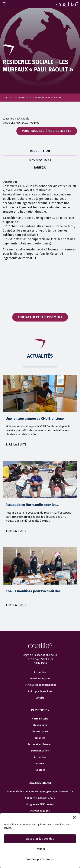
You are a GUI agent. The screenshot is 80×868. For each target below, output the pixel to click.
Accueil (9, 98)
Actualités (40, 682)
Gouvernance (40, 741)
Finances (40, 747)
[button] (74, 817)
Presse (40, 773)
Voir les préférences (40, 859)
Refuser (40, 849)
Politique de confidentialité (40, 694)
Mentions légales (40, 688)
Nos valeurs (40, 734)
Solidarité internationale (40, 807)
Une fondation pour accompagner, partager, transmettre (40, 801)
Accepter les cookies (40, 839)
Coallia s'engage (40, 793)
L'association (40, 720)
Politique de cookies (40, 701)
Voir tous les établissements (47, 131)
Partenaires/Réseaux (40, 754)
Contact (40, 780)
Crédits (40, 707)
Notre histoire (40, 728)
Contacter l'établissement (40, 317)
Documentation (40, 760)
